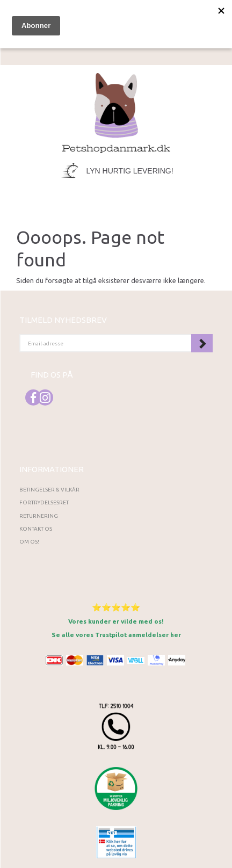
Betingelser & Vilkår (49, 490)
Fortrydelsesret (44, 502)
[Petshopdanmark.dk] (116, 112)
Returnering (39, 516)
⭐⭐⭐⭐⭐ (116, 607)
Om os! (29, 542)
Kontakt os (36, 529)
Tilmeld (202, 343)
